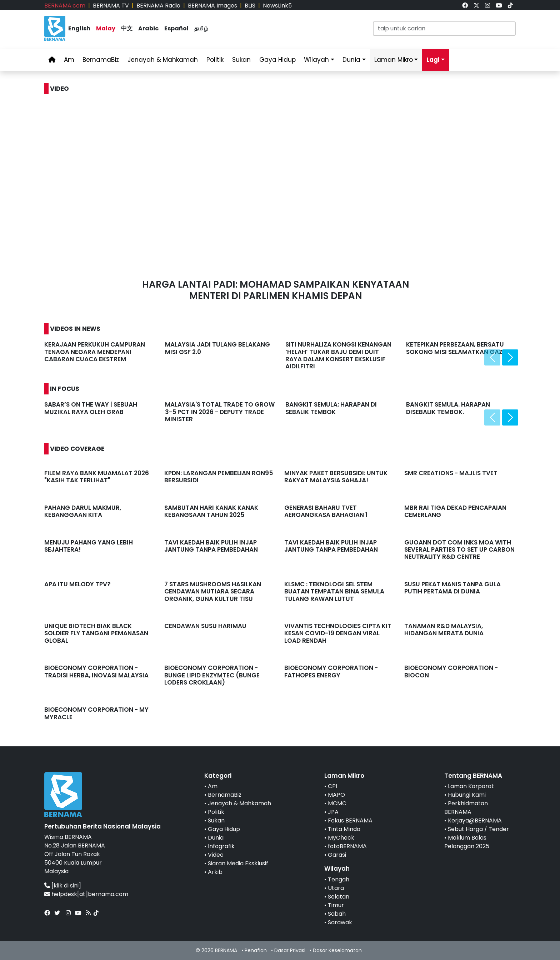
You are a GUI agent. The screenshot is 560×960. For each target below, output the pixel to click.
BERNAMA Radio (158, 6)
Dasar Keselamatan (337, 950)
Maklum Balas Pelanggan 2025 (467, 842)
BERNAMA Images (212, 6)
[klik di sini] (66, 886)
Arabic (148, 28)
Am (69, 60)
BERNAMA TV (111, 6)
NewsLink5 (277, 6)
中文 (127, 28)
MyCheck (341, 838)
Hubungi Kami (467, 795)
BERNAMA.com (65, 6)
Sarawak (340, 922)
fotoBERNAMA (347, 846)
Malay (106, 28)
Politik (215, 60)
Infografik (221, 846)
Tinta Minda (344, 829)
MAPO (336, 795)
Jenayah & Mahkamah (163, 60)
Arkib (215, 872)
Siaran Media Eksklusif (238, 863)
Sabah (337, 914)
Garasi (337, 855)
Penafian (256, 950)
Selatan (339, 897)
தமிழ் (201, 28)
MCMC (337, 803)
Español (176, 28)
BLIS (250, 6)
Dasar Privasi (290, 950)
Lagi (433, 60)
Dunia (351, 60)
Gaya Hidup (277, 60)
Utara (336, 888)
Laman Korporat (471, 786)
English (79, 28)
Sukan (241, 60)
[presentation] (492, 357)
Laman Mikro (394, 60)
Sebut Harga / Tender (478, 829)
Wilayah (316, 60)
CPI (332, 786)
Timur (336, 905)
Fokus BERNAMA (350, 820)
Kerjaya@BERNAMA (475, 820)
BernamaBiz (101, 60)
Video (216, 855)
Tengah (339, 879)
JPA (333, 812)
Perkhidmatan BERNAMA (466, 808)
